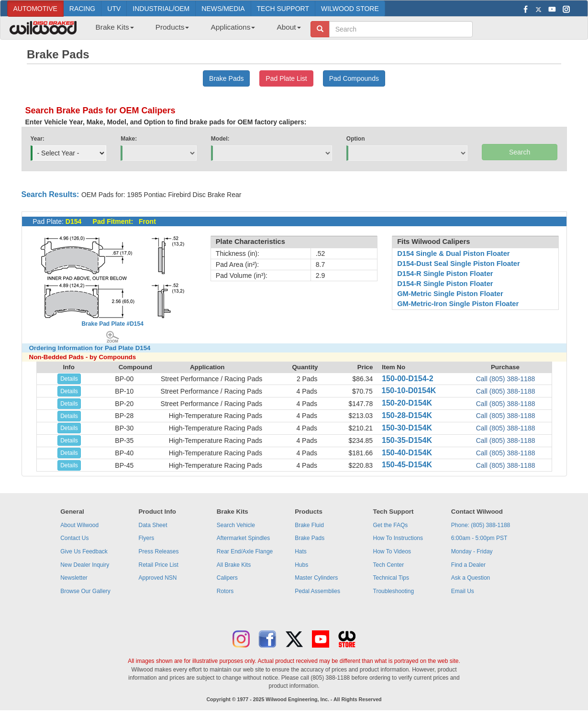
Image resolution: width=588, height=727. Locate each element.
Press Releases (158, 551)
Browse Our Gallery (85, 591)
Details (69, 379)
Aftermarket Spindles (243, 538)
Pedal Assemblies (317, 591)
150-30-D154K (407, 428)
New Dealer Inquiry (85, 565)
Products (172, 27)
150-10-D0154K (409, 391)
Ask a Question (471, 578)
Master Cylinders (316, 578)
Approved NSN (157, 578)
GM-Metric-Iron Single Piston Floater (458, 304)
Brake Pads (310, 538)
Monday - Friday (472, 551)
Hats (301, 551)
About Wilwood (79, 525)
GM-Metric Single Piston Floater (450, 294)
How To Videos (392, 551)
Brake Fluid (309, 525)
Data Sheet (153, 525)
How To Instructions (398, 538)
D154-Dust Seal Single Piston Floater (459, 264)
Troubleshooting (394, 591)
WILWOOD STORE (350, 9)
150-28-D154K (407, 415)
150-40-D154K (407, 453)
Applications (233, 27)
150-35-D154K (407, 440)
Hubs (301, 565)
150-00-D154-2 (408, 379)
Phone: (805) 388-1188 (481, 525)
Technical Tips (391, 578)
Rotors (225, 591)
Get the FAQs (391, 525)
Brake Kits (115, 27)
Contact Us (74, 538)
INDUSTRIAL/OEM (161, 9)
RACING (82, 9)
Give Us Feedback (84, 551)
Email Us (463, 591)
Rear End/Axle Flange (245, 551)
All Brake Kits (234, 565)
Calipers (227, 578)
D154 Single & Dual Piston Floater (453, 253)
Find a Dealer (468, 565)
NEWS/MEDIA (223, 9)
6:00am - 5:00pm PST (479, 538)
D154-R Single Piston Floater (445, 274)
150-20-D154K (407, 403)
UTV (114, 9)
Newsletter (74, 578)
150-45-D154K (407, 465)
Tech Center (389, 565)
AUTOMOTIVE (35, 9)
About (288, 27)
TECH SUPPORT (283, 9)
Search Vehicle (236, 525)
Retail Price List (158, 565)
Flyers (146, 538)
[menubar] (195, 30)
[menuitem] (111, 30)
